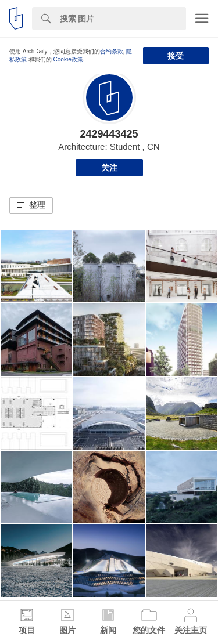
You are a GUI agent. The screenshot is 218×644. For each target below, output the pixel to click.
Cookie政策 (68, 59)
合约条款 (112, 51)
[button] (31, 205)
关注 (109, 168)
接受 (176, 56)
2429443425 (109, 134)
